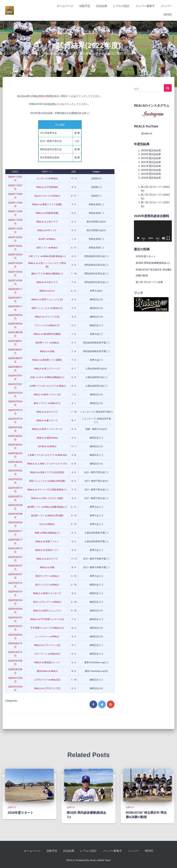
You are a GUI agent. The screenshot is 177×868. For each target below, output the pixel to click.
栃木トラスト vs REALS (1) (47, 403)
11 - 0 (74, 559)
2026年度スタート (146, 256)
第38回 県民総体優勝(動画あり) (153, 263)
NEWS (168, 15)
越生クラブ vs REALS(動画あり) (47, 274)
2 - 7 (74, 343)
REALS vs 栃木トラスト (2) (47, 395)
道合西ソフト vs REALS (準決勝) (47, 515)
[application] (153, 231)
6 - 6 (74, 662)
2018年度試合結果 (151, 178)
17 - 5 (74, 178)
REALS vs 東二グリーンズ (47, 369)
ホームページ (65, 6)
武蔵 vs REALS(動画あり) (47, 533)
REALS (70, 860)
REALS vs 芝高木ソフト (47, 550)
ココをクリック (65, 104)
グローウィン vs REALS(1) (47, 654)
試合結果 (102, 6)
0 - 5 (74, 654)
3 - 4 (74, 533)
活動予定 (85, 6)
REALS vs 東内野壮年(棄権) (47, 334)
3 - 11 (74, 248)
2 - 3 (74, 222)
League (96, 172)
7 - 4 (74, 351)
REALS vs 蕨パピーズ (47, 420)
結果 (74, 172)
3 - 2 (74, 213)
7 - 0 (74, 282)
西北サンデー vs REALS (47, 576)
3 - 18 (74, 602)
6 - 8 (74, 464)
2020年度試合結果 (151, 170)
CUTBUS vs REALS (47, 446)
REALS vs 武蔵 (47, 351)
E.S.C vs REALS (47, 524)
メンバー (166, 6)
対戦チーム (47, 172)
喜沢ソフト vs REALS (47, 248)
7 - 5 (74, 490)
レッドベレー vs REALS (47, 636)
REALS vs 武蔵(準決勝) (47, 213)
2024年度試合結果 (151, 154)
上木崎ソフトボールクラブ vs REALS (47, 386)
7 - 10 (74, 412)
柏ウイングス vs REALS (47, 585)
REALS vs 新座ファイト (47, 541)
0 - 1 (74, 369)
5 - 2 (74, 438)
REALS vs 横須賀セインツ (47, 662)
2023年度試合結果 (151, 158)
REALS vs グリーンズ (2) (47, 317)
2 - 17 (74, 524)
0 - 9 (74, 230)
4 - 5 (74, 299)
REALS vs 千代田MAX (47, 187)
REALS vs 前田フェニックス (47, 611)
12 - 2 (74, 628)
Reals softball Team (100, 860)
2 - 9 (74, 377)
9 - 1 (74, 645)
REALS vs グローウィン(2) (47, 645)
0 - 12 (74, 576)
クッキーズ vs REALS (47, 178)
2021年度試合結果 (151, 166)
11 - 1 (74, 446)
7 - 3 (74, 204)
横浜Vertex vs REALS (47, 671)
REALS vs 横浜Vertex (47, 438)
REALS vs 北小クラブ (47, 412)
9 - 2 (74, 541)
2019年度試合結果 (151, 174)
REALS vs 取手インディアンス (47, 429)
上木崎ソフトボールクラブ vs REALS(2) (47, 455)
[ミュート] (164, 238)
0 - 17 (74, 515)
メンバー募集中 (145, 6)
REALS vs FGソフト (47, 230)
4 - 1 (74, 403)
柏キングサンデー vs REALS (47, 602)
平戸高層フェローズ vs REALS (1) (47, 628)
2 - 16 (74, 585)
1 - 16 (74, 274)
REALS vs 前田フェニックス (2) (47, 299)
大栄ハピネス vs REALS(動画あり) (47, 377)
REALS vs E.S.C (47, 291)
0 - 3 (74, 256)
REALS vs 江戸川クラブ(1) (47, 688)
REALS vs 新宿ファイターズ (47, 593)
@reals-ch (147, 133)
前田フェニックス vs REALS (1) (47, 308)
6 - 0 (74, 481)
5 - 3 (74, 636)
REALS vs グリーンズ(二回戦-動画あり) (47, 490)
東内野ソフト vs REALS (47, 343)
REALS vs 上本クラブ (47, 222)
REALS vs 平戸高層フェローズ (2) (47, 619)
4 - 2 (74, 472)
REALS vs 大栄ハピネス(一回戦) (47, 498)
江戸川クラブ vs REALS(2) (47, 680)
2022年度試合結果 (151, 162)
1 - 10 (74, 680)
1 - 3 (74, 239)
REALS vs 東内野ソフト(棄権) (47, 360)
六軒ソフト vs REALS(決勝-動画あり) (47, 256)
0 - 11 (74, 196)
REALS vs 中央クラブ (47, 282)
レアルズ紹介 (121, 6)
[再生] (138, 238)
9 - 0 (74, 187)
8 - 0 (74, 567)
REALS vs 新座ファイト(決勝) (47, 204)
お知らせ (12, 807)
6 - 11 (74, 291)
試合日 (15, 172)
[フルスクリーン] (168, 238)
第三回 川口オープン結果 (149, 282)
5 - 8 (74, 455)
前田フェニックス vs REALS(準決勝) (47, 481)
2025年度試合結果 (151, 150)
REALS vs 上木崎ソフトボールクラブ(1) (47, 464)
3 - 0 (74, 265)
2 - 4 (74, 429)
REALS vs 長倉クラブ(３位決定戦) (47, 472)
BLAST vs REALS (47, 239)
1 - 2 (74, 395)
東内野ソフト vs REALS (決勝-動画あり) (47, 507)
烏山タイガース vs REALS (47, 196)
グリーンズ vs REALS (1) (47, 325)
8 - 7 (74, 420)
